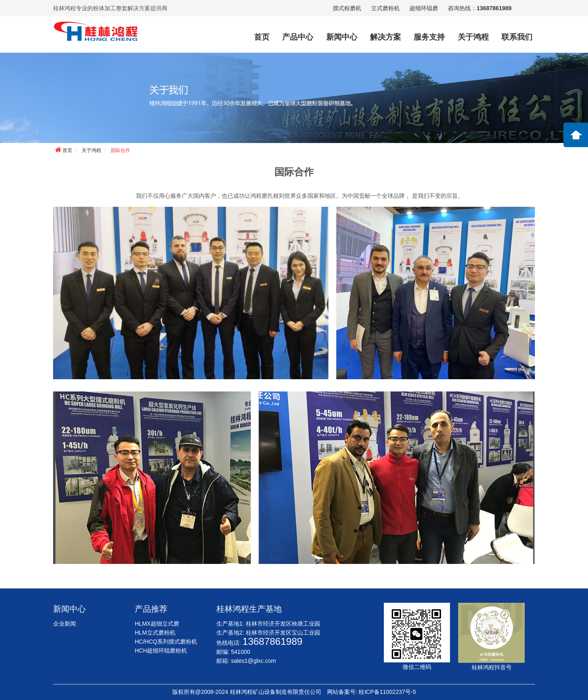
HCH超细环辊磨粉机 (161, 651)
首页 (262, 37)
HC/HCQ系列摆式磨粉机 (166, 642)
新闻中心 (342, 37)
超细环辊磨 (424, 8)
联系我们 (517, 37)
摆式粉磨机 (347, 8)
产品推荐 (151, 609)
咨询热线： (480, 8)
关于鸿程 (473, 37)
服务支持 (429, 37)
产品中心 (298, 37)
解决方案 (385, 37)
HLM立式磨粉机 (155, 633)
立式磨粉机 (385, 8)
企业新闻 (65, 624)
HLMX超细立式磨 (157, 624)
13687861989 (273, 641)
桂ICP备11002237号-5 (387, 692)
